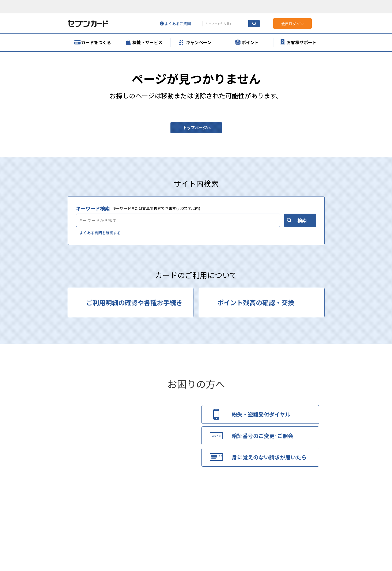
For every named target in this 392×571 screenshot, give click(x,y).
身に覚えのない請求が (269, 457)
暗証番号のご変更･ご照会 (262, 436)
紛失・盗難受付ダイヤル (261, 414)
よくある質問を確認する (100, 233)
